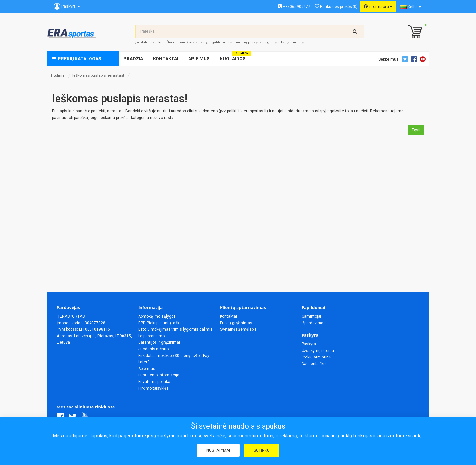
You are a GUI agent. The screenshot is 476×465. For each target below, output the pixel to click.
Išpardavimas (314, 323)
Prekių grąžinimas (236, 323)
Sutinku (262, 450)
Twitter (406, 59)
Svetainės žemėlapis (238, 329)
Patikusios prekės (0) (336, 7)
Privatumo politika (154, 382)
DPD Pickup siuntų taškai (160, 323)
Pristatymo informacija (159, 375)
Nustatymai (218, 450)
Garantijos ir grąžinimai (159, 342)
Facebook (415, 59)
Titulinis (57, 75)
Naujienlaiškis (314, 364)
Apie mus (147, 369)
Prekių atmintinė (316, 357)
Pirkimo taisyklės (153, 388)
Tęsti (416, 130)
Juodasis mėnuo (153, 349)
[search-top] (355, 31)
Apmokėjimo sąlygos (157, 316)
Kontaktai (228, 316)
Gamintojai (311, 316)
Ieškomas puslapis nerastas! (98, 75)
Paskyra (309, 344)
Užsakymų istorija (318, 351)
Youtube (424, 59)
